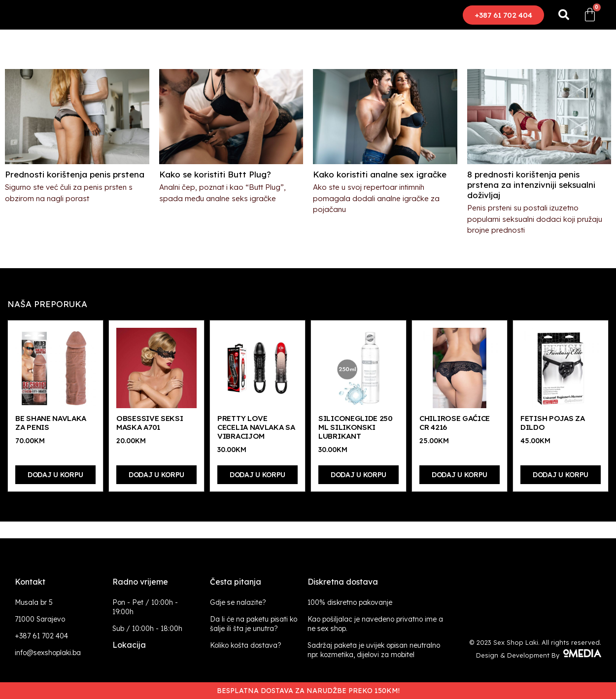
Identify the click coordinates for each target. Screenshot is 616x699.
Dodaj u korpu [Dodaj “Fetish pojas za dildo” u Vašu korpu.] (561, 475)
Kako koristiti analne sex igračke (380, 174)
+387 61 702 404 (41, 636)
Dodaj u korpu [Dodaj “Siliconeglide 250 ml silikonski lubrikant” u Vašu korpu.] (359, 475)
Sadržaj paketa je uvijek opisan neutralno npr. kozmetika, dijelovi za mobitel (374, 650)
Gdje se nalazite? (238, 602)
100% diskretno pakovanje (350, 602)
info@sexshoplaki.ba (48, 653)
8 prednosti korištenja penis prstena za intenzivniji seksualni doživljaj (531, 185)
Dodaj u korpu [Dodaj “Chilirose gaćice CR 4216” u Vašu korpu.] (460, 475)
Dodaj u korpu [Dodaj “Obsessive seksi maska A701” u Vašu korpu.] (156, 475)
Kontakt (30, 582)
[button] (503, 15)
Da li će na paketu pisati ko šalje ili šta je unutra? (254, 624)
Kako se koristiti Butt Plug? (215, 174)
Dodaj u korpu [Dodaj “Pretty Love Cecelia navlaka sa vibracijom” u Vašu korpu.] (257, 475)
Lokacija (129, 645)
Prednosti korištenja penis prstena (75, 174)
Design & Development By (539, 655)
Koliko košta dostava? (246, 645)
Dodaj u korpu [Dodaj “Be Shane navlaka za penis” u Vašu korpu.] (55, 475)
